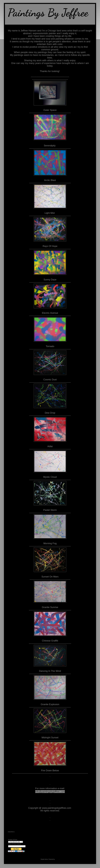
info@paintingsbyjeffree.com (50, 792)
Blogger (57, 859)
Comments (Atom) (20, 832)
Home (50, 829)
